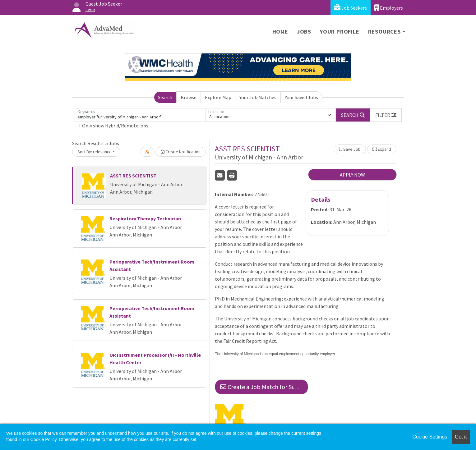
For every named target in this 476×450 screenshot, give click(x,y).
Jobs (304, 32)
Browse (189, 97)
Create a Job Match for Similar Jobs (264, 387)
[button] (386, 115)
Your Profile (340, 32)
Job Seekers (351, 8)
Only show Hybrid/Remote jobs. (116, 126)
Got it (461, 437)
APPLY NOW (352, 175)
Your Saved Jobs (301, 97)
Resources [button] (384, 32)
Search (165, 97)
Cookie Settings (430, 437)
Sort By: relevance (95, 152)
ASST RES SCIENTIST (133, 176)
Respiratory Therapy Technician (145, 218)
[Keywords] (140, 115)
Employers (389, 8)
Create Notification (181, 152)
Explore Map (218, 97)
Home (280, 32)
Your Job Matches (258, 97)
